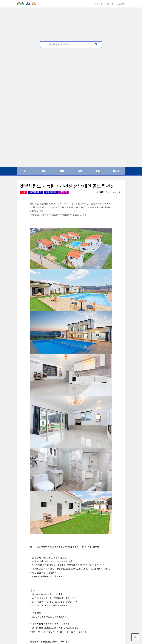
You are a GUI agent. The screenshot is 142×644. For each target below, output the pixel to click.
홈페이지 (64, 192)
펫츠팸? (122, 4)
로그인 (110, 4)
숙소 (26, 171)
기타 (98, 171)
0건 (108, 192)
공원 (80, 171)
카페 (62, 171)
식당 (44, 171)
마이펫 (116, 171)
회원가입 (98, 4)
